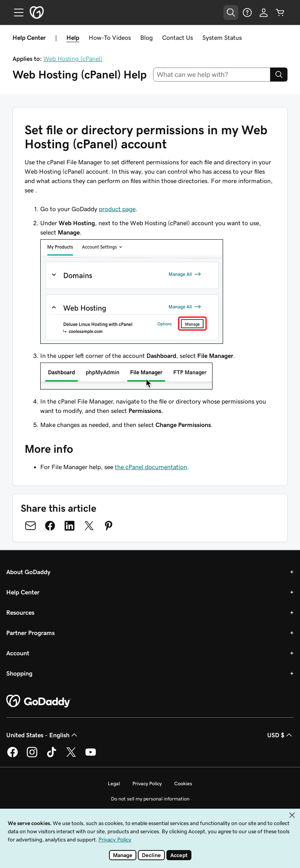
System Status (222, 37)
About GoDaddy (28, 572)
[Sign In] (264, 12)
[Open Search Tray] (231, 12)
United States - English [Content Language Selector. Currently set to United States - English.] (43, 735)
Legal (114, 784)
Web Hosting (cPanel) (73, 59)
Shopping (19, 673)
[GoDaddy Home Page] (39, 701)
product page (117, 209)
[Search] (279, 75)
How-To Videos (110, 37)
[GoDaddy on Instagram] (32, 756)
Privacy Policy (147, 784)
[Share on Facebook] (50, 526)
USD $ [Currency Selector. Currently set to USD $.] (280, 735)
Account (18, 653)
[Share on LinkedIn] (70, 526)
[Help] (247, 12)
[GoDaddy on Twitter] (71, 756)
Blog (146, 37)
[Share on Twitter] (89, 526)
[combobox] (212, 75)
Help (73, 37)
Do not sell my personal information (150, 799)
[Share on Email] (30, 526)
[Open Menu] (16, 12)
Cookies (183, 784)
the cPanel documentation (151, 467)
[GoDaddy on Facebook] (12, 756)
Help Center (23, 592)
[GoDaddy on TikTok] (52, 756)
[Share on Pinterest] (109, 526)
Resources (20, 612)
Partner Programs (30, 633)
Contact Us (178, 37)
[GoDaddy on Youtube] (91, 756)
